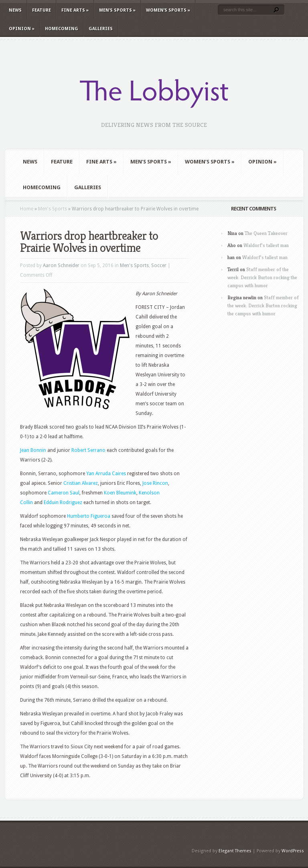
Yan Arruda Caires (106, 474)
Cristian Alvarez (81, 483)
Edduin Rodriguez (63, 502)
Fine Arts (75, 10)
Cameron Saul (64, 493)
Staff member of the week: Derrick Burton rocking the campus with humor (262, 277)
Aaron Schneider (61, 266)
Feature (42, 10)
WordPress (293, 851)
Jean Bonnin (33, 450)
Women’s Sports (168, 10)
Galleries (101, 29)
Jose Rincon (155, 483)
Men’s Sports (117, 10)
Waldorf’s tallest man (266, 245)
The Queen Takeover (266, 233)
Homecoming (62, 29)
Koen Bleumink (120, 493)
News (15, 10)
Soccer (159, 266)
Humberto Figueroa (89, 516)
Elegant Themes (235, 851)
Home (27, 209)
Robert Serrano (88, 450)
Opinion (22, 29)
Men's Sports (53, 209)
